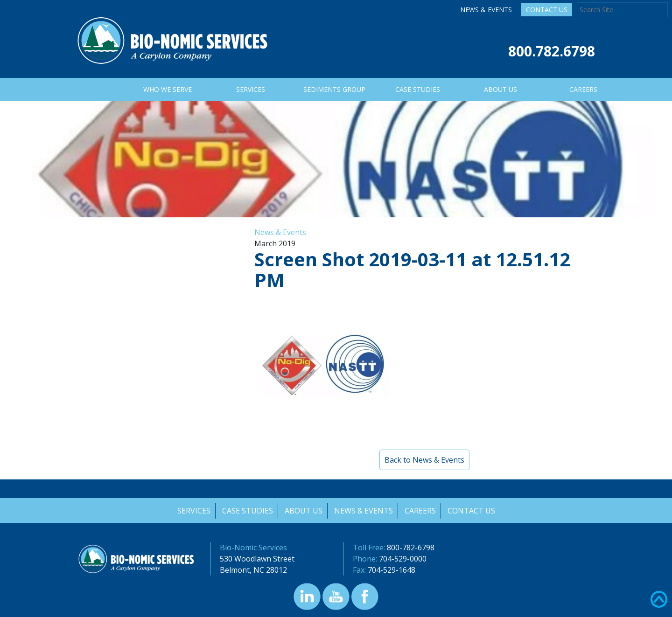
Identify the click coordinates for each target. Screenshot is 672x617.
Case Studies (247, 511)
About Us (303, 511)
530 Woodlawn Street (257, 559)
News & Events (486, 10)
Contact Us (547, 10)
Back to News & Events (424, 460)
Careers (421, 511)
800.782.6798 (552, 51)
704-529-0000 (403, 559)
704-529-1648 (392, 570)
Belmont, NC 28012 (253, 570)
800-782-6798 (411, 548)
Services (192, 511)
